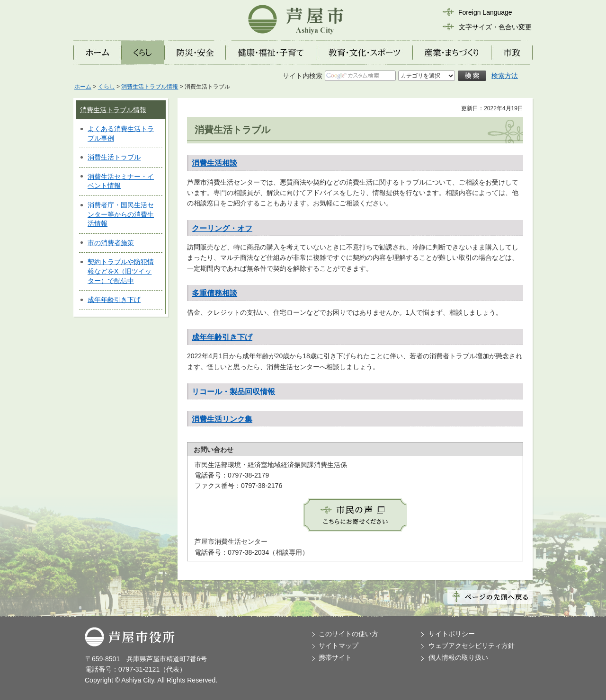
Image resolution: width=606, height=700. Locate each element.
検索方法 (505, 76)
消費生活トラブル (114, 157)
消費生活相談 (214, 163)
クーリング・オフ (222, 228)
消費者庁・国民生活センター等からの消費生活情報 (121, 214)
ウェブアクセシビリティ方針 (472, 646)
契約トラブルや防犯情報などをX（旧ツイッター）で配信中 (121, 271)
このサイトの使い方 (348, 634)
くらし (107, 87)
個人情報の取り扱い (458, 657)
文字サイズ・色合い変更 (495, 27)
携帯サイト (335, 657)
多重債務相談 (214, 293)
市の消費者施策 (111, 243)
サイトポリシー (452, 634)
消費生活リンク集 (222, 419)
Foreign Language (485, 12)
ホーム (83, 87)
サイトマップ (339, 646)
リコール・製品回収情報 (233, 392)
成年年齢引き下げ (114, 300)
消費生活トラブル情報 (150, 87)
